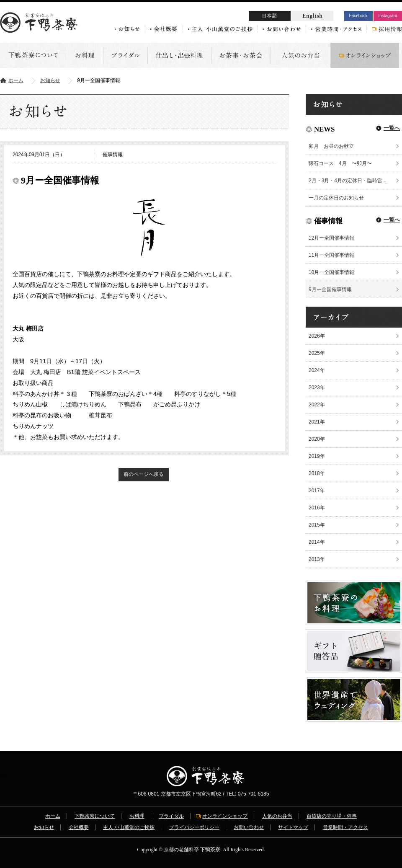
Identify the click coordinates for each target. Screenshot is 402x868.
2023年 (317, 387)
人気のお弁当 (277, 816)
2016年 (317, 508)
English (312, 16)
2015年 (317, 525)
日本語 (286, 17)
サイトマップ (293, 827)
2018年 (317, 473)
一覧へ (392, 128)
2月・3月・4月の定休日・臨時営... (348, 181)
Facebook (358, 16)
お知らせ (50, 80)
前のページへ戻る (144, 474)
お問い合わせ (249, 827)
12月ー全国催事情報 (331, 238)
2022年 (317, 405)
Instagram (388, 16)
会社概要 (79, 827)
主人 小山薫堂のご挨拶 (129, 827)
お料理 (137, 816)
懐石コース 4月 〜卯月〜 (340, 163)
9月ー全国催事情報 (330, 289)
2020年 (317, 439)
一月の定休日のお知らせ (336, 198)
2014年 (317, 542)
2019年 (317, 456)
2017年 (317, 491)
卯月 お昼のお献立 (334, 146)
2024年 (317, 370)
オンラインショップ (225, 816)
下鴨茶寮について (95, 816)
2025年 (317, 353)
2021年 (317, 422)
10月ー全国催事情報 (331, 272)
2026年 (317, 336)
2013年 (317, 559)
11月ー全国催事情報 (331, 255)
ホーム (16, 80)
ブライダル (171, 816)
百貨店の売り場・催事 (332, 816)
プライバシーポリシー (194, 827)
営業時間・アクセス (345, 827)
